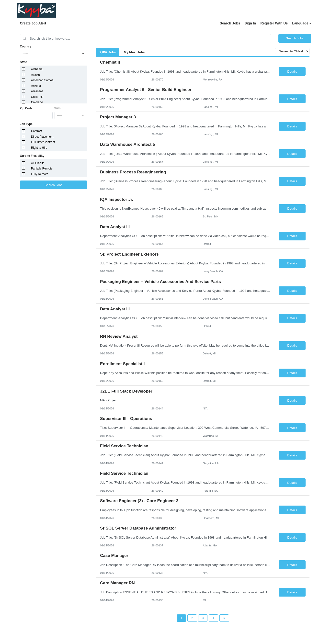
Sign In (250, 23)
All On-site (38, 163)
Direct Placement (42, 137)
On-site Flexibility (32, 156)
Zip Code (26, 108)
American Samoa (42, 80)
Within (59, 108)
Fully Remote (40, 174)
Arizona (36, 86)
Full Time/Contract (43, 142)
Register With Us (274, 23)
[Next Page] (224, 618)
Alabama (37, 69)
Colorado (37, 102)
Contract (37, 131)
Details (292, 72)
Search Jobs (230, 23)
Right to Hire (39, 148)
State (23, 62)
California (37, 97)
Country (25, 46)
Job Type (26, 124)
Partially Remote (42, 169)
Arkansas (37, 91)
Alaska (35, 75)
